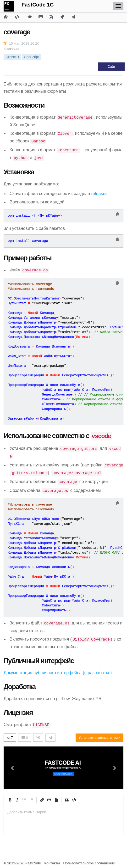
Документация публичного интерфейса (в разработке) (58, 673)
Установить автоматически (99, 738)
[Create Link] (42, 800)
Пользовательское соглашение (89, 863)
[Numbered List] (31, 800)
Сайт (111, 67)
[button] (13, 768)
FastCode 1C (38, 5)
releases (99, 194)
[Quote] (67, 800)
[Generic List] (24, 800)
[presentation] (63, 812)
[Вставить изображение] (49, 800)
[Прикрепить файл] (56, 800)
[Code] (74, 800)
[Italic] (17, 800)
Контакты (52, 863)
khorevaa (11, 48)
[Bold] (10, 800)
